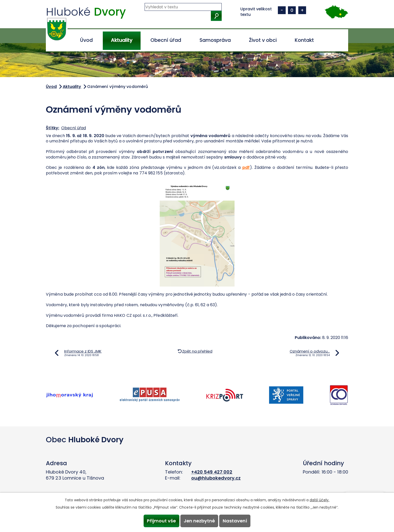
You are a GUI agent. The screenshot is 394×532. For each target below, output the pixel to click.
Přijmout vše (160, 521)
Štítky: (53, 128)
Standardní (292, 10)
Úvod (86, 40)
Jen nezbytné (199, 521)
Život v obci (263, 40)
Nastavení (236, 521)
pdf (246, 167)
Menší (282, 10)
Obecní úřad (166, 40)
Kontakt (304, 40)
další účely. (319, 499)
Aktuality (122, 40)
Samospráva (215, 40)
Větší (302, 10)
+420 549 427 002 (212, 472)
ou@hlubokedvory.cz (216, 478)
